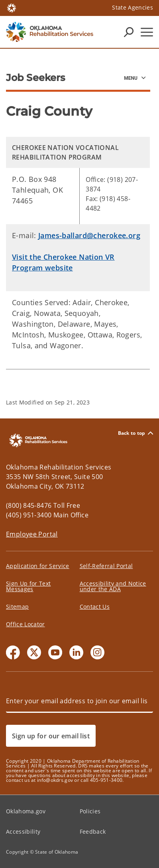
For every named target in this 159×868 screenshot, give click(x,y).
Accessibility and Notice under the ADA (113, 586)
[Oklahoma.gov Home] (12, 7)
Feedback (93, 832)
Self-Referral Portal (106, 566)
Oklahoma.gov (26, 811)
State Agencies (132, 7)
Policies (90, 811)
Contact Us (95, 607)
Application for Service (38, 566)
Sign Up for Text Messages (28, 586)
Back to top (135, 433)
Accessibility (23, 832)
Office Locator (26, 624)
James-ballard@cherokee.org (89, 235)
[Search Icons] (129, 32)
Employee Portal (32, 534)
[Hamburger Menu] (147, 32)
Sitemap (17, 607)
